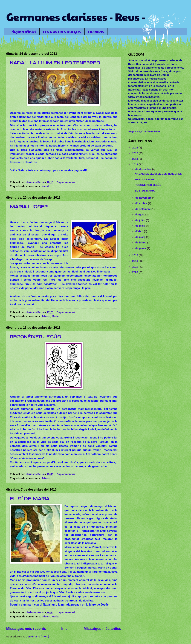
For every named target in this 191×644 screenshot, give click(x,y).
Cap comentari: (66, 182)
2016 (136, 148)
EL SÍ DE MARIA (30, 499)
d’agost (140, 215)
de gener (141, 248)
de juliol (141, 220)
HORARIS (96, 32)
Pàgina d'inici (23, 32)
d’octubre (142, 203)
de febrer (141, 243)
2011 (136, 261)
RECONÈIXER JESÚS (35, 337)
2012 (136, 255)
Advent (46, 316)
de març (141, 237)
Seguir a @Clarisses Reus (144, 131)
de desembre (144, 169)
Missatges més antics (102, 628)
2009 (136, 272)
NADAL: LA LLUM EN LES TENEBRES (55, 63)
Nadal (45, 186)
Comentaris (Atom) (37, 637)
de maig (141, 226)
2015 (136, 153)
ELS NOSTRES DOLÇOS (62, 32)
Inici (65, 628)
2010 (136, 267)
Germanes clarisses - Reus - (76, 17)
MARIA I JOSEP (29, 207)
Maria (55, 316)
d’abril (140, 231)
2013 (136, 164)
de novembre (144, 198)
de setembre (143, 209)
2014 (136, 159)
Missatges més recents (26, 628)
